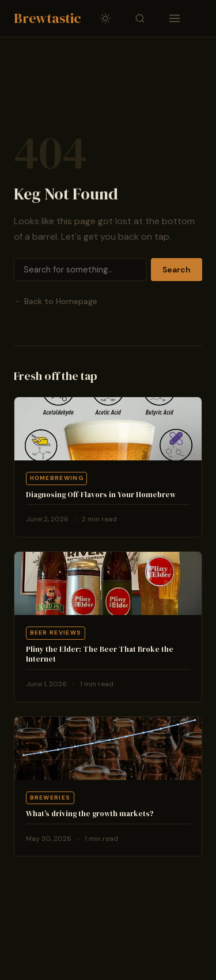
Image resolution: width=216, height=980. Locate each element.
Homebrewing (57, 478)
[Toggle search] (140, 18)
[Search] (80, 270)
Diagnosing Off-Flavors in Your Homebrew (101, 495)
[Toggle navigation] (175, 18)
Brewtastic (48, 18)
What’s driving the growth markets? (90, 814)
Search (177, 270)
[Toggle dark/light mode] (105, 18)
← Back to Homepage (56, 301)
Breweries (50, 798)
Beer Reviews (56, 633)
